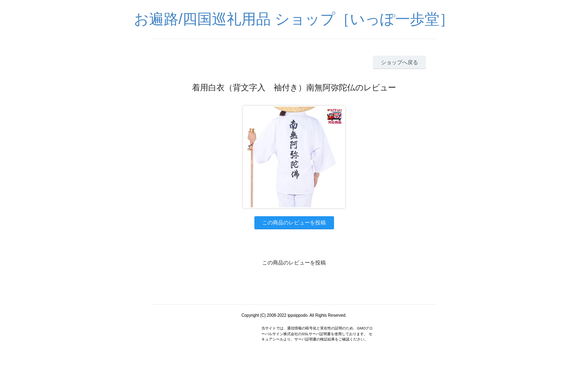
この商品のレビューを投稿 (294, 223)
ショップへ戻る (400, 62)
